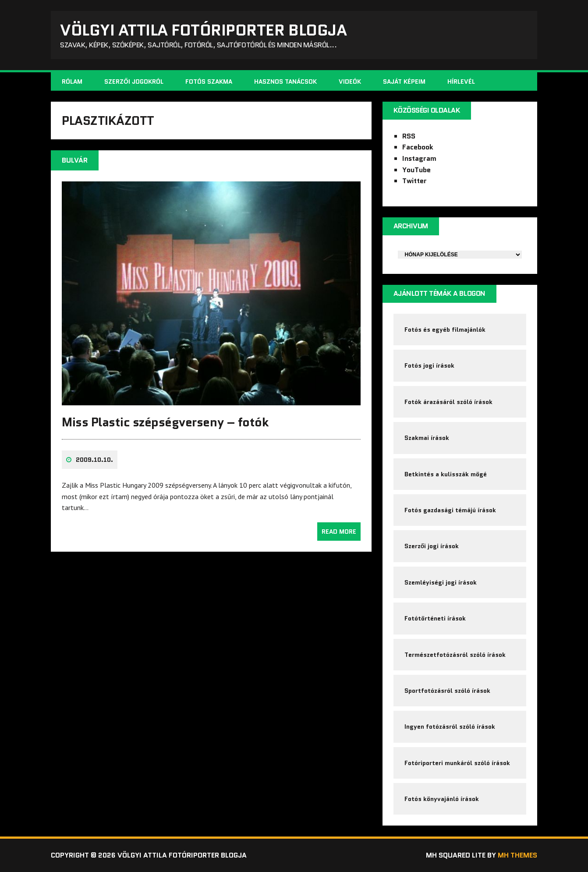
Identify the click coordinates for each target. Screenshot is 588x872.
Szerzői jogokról (134, 82)
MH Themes (517, 855)
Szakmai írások (427, 438)
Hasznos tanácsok (285, 82)
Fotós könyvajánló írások (442, 799)
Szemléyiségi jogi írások (441, 582)
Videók (350, 82)
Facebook (418, 147)
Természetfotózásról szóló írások (455, 655)
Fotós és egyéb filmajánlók (445, 330)
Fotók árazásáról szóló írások (448, 402)
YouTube (416, 170)
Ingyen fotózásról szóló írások (450, 727)
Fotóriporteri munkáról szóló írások (457, 763)
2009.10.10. (94, 460)
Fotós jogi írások (429, 365)
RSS (409, 136)
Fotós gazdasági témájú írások (450, 510)
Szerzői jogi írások (432, 546)
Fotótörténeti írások (435, 618)
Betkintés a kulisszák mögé (446, 474)
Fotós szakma (209, 82)
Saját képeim (404, 82)
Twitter (414, 181)
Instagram (419, 158)
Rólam (72, 82)
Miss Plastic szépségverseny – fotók (165, 422)
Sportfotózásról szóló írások (447, 691)
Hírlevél (461, 82)
